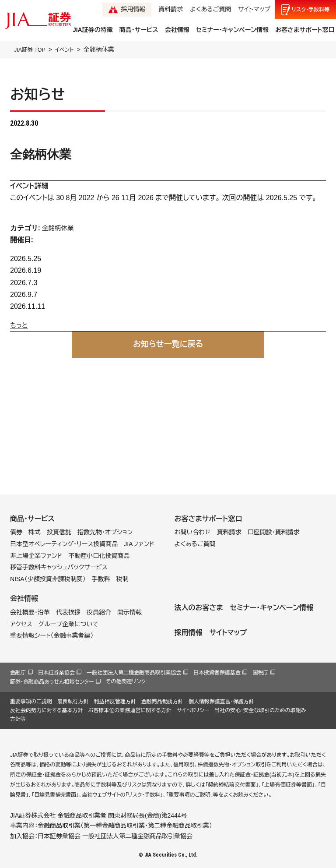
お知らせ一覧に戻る (168, 344)
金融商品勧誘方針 (162, 701)
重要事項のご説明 (31, 701)
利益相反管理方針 (115, 701)
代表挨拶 (68, 612)
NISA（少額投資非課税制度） (48, 579)
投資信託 (59, 532)
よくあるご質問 (210, 9)
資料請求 (171, 9)
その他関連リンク (126, 681)
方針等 (18, 719)
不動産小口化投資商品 (99, 555)
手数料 (101, 579)
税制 (122, 579)
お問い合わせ (192, 532)
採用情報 (133, 9)
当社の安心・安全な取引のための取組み (260, 710)
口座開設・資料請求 (274, 532)
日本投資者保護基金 (217, 673)
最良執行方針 (73, 701)
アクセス (21, 624)
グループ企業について (68, 624)
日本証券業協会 (56, 673)
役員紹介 (99, 612)
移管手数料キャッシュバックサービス (59, 567)
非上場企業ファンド (36, 555)
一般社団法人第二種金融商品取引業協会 (134, 673)
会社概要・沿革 (30, 612)
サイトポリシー (193, 710)
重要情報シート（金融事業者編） (52, 635)
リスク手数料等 (311, 10)
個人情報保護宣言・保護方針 (221, 701)
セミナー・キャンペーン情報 (232, 30)
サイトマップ (254, 9)
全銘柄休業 (59, 228)
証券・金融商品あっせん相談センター (52, 682)
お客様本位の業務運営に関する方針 (130, 710)
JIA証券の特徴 (93, 30)
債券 (16, 532)
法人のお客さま (198, 608)
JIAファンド (139, 544)
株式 (35, 532)
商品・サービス (139, 30)
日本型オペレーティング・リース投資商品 (64, 544)
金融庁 (18, 673)
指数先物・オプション (105, 532)
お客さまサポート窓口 (305, 30)
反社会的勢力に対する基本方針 (47, 710)
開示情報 (129, 612)
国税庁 (260, 673)
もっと (20, 325)
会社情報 (177, 30)
